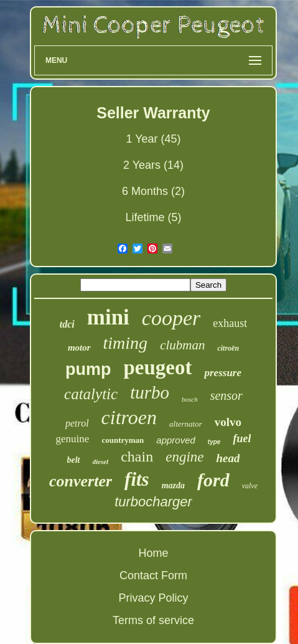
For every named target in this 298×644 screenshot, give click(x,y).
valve (250, 486)
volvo (228, 422)
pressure (223, 373)
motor (79, 348)
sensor (226, 395)
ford (213, 480)
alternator (186, 424)
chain (137, 457)
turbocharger (153, 502)
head (228, 458)
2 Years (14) (153, 165)
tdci (67, 324)
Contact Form (153, 575)
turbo (150, 392)
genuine (73, 439)
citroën (228, 348)
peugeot (157, 367)
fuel (242, 438)
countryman (123, 440)
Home (153, 553)
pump (88, 369)
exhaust (230, 323)
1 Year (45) (153, 139)
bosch (190, 399)
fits (137, 479)
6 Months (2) (153, 191)
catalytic (91, 394)
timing (126, 343)
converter (81, 481)
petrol (77, 423)
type (214, 442)
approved (176, 440)
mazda (173, 485)
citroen (129, 417)
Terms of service (153, 620)
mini (108, 317)
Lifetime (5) (153, 217)
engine (184, 457)
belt (74, 460)
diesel (101, 462)
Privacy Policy (153, 598)
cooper (171, 318)
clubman (182, 345)
